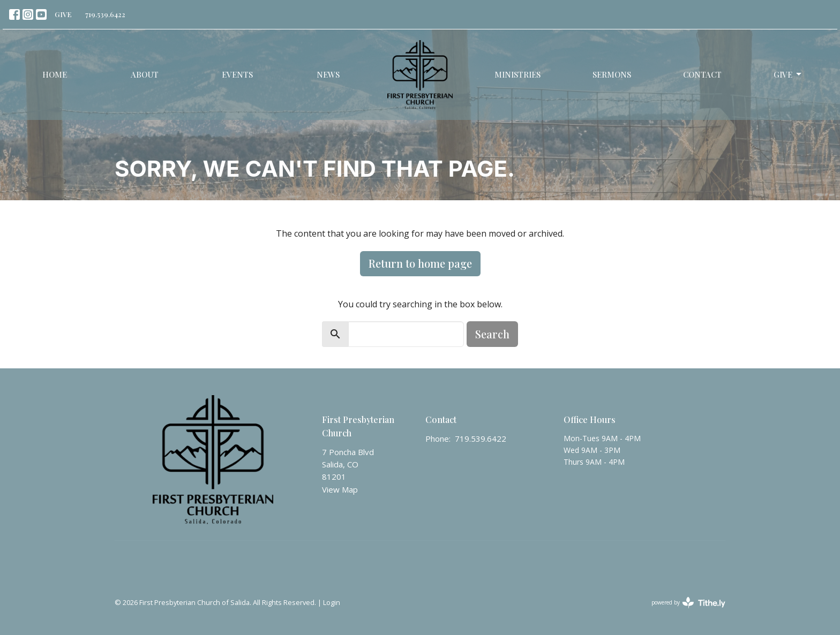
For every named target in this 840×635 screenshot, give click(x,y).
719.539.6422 (105, 14)
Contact (702, 74)
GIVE (63, 14)
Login (332, 602)
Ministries (517, 74)
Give (788, 75)
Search (492, 334)
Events (237, 74)
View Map (340, 489)
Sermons (612, 74)
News (328, 74)
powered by (688, 603)
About (145, 74)
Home (55, 74)
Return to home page (420, 263)
